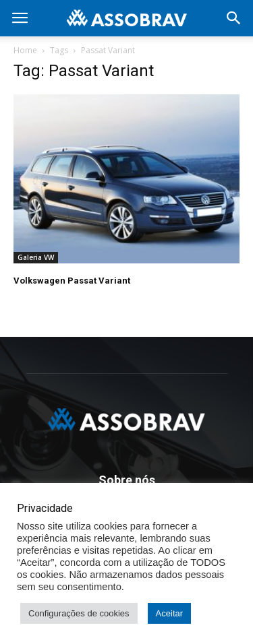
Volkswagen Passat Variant (72, 281)
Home (25, 50)
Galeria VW (36, 257)
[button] (234, 18)
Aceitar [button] (169, 613)
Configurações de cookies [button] (79, 613)
